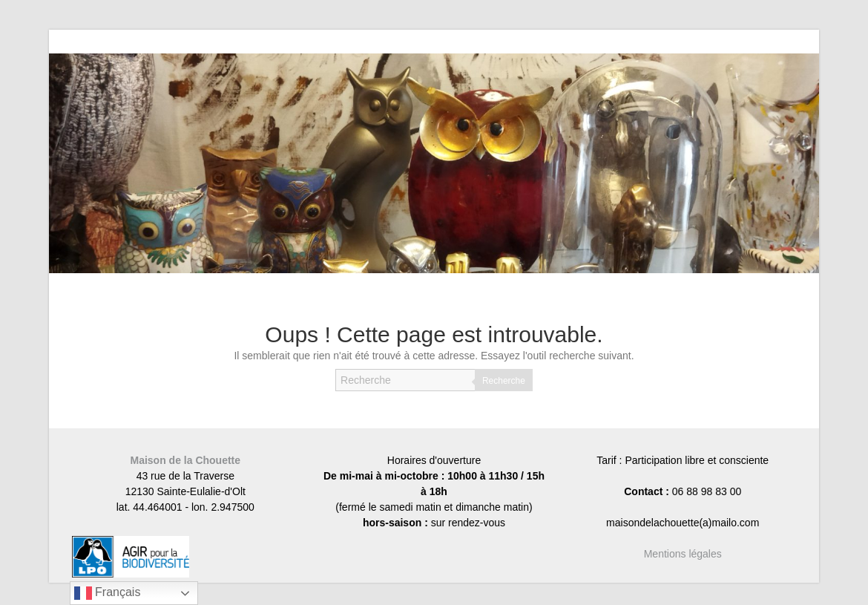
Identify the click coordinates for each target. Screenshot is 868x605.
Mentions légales (683, 554)
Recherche (504, 381)
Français (108, 593)
